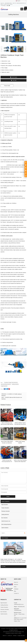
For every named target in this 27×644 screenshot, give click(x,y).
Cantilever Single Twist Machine (11, 383)
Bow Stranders (4, 518)
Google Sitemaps (21, 636)
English (18, 1)
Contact (5, 4)
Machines (16, 584)
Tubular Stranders (5, 508)
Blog (15, 591)
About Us (16, 582)
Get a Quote (10, 4)
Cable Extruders (4, 614)
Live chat (14, 80)
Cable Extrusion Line (6, 521)
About (2, 4)
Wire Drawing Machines (6, 524)
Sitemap (15, 636)
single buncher (4, 386)
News (15, 587)
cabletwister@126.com (19, 604)
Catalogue (16, 589)
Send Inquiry (14, 77)
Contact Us (16, 593)
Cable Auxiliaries (5, 528)
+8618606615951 (21, 607)
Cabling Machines (5, 514)
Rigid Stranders (5, 505)
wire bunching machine (6, 384)
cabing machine (15, 384)
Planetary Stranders (6, 511)
